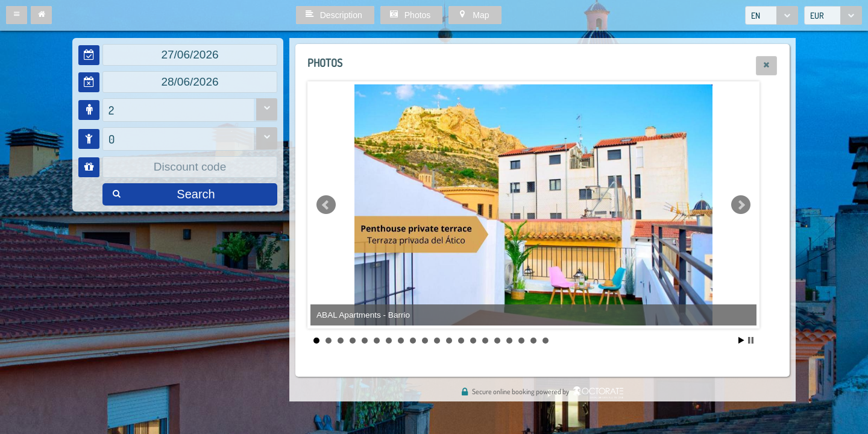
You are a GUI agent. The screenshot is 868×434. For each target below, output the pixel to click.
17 (509, 341)
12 (449, 341)
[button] (17, 15)
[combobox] (772, 15)
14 (473, 341)
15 (485, 341)
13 (461, 341)
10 (425, 341)
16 (497, 341)
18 (521, 341)
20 (546, 341)
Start (741, 340)
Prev (326, 205)
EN (756, 15)
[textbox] (190, 55)
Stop (751, 340)
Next (741, 205)
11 (437, 341)
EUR (817, 15)
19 (533, 341)
